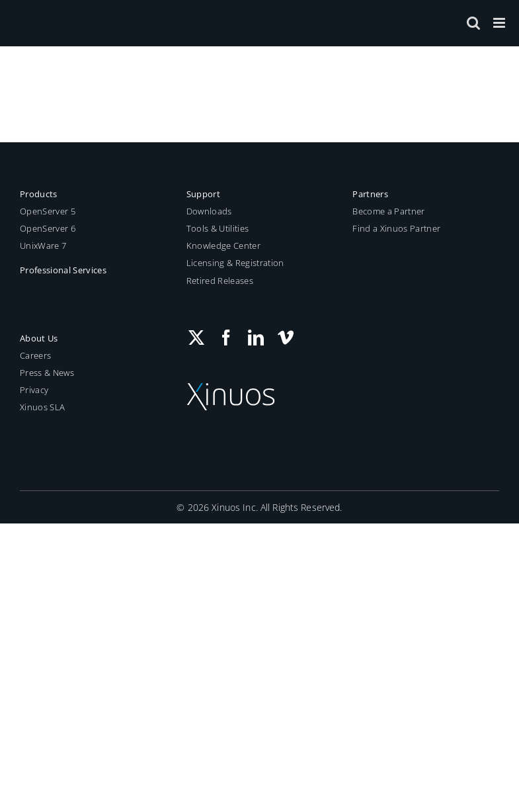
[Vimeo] (286, 338)
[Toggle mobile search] (473, 23)
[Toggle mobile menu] (500, 23)
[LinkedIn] (256, 338)
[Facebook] (226, 338)
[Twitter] (196, 338)
